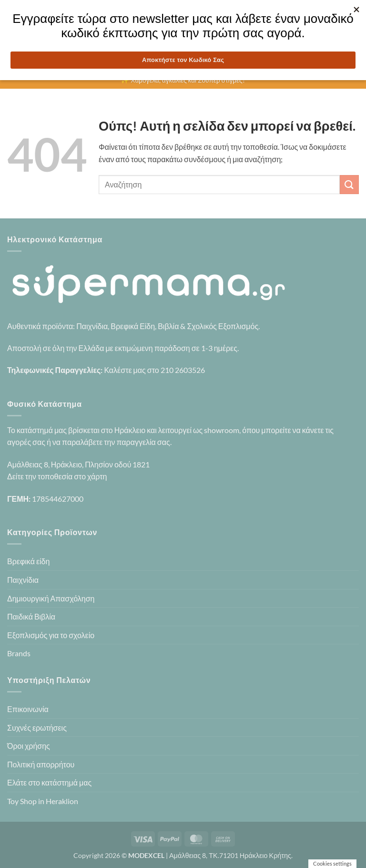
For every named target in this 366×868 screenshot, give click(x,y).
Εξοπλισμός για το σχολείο (51, 635)
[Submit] (349, 184)
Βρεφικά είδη (28, 561)
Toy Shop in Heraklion (43, 801)
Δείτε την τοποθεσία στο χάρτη (57, 476)
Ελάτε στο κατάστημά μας (49, 782)
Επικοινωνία (28, 709)
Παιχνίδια (23, 580)
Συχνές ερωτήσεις (37, 728)
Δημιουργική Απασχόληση (51, 598)
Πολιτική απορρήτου (41, 764)
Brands (19, 653)
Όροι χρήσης (29, 746)
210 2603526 (183, 370)
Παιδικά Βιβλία (31, 616)
